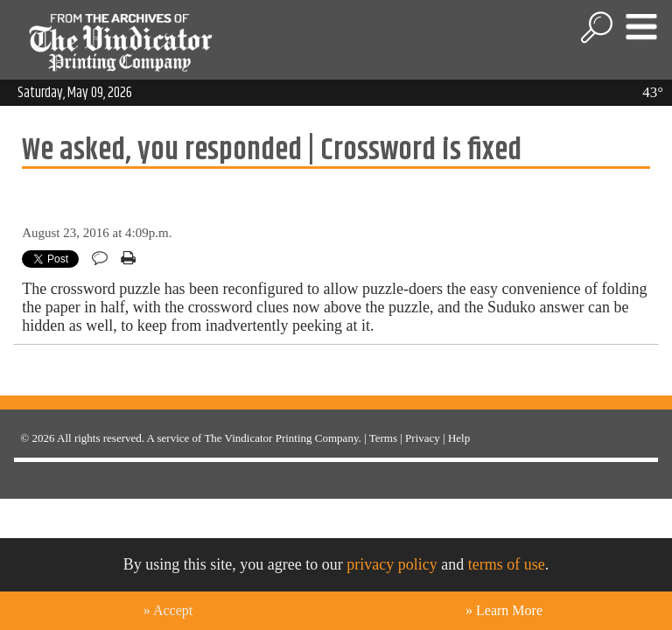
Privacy (423, 438)
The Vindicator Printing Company (281, 438)
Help (459, 438)
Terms (383, 438)
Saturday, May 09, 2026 (75, 93)
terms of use (507, 564)
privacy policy (392, 564)
